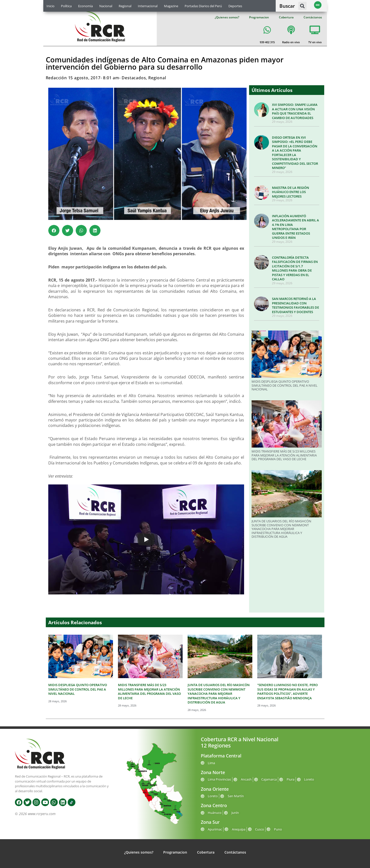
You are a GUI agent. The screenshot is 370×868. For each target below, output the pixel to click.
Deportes (235, 6)
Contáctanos (313, 17)
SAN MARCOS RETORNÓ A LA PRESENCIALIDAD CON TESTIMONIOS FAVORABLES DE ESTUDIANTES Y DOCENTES (295, 305)
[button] (302, 6)
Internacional (148, 6)
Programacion (259, 17)
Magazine (171, 6)
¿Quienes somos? (227, 17)
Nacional (106, 6)
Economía (85, 6)
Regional (125, 6)
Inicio (51, 6)
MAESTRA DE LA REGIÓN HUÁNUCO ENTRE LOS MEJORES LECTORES (291, 192)
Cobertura (286, 17)
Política (66, 6)
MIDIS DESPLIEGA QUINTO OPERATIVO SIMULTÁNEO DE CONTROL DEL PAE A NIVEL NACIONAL (285, 385)
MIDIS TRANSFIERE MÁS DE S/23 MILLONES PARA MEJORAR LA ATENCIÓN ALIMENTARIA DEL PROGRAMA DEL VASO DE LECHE (284, 455)
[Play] (146, 539)
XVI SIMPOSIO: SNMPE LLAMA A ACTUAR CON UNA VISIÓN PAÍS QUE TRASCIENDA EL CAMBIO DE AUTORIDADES (295, 111)
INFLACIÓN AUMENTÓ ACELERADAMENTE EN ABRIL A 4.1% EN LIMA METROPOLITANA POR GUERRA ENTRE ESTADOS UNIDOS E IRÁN (295, 227)
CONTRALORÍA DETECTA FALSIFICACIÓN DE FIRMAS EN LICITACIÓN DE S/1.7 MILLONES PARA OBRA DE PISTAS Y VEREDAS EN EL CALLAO (295, 268)
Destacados (134, 78)
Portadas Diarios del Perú (203, 6)
